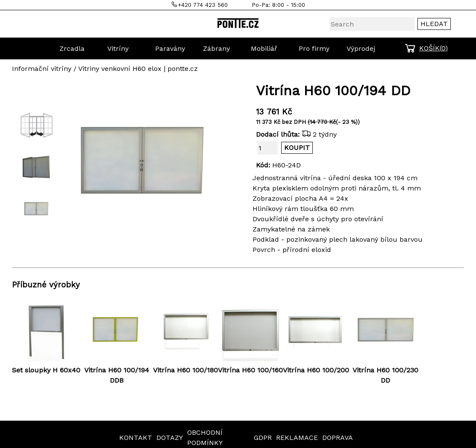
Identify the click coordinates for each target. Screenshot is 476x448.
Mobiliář (264, 48)
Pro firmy (314, 48)
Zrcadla (72, 48)
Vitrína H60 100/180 (185, 370)
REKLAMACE (297, 438)
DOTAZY (170, 438)
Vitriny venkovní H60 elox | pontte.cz (138, 69)
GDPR (263, 438)
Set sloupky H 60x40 (46, 370)
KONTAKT (136, 438)
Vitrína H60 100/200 (316, 370)
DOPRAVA (338, 438)
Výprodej (361, 48)
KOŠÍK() (433, 48)
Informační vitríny (42, 69)
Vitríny (118, 48)
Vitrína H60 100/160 (250, 370)
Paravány (170, 48)
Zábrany (216, 48)
